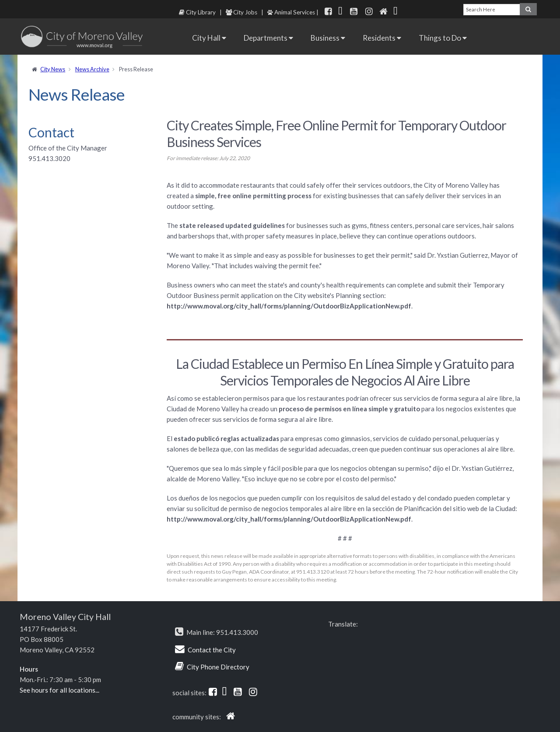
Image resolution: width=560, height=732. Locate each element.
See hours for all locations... (59, 690)
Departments (268, 38)
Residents (382, 38)
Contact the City (212, 650)
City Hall (209, 38)
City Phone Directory (218, 667)
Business (328, 38)
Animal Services (291, 12)
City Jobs (241, 12)
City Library (197, 12)
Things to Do (443, 38)
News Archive (92, 69)
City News (53, 69)
